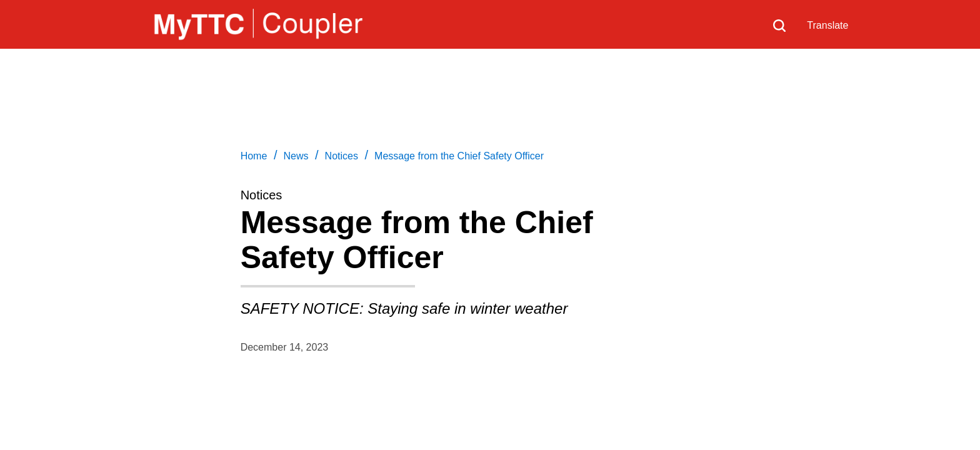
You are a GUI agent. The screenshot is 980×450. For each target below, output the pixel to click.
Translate (827, 25)
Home (254, 156)
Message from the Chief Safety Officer (459, 156)
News (296, 156)
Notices (342, 156)
